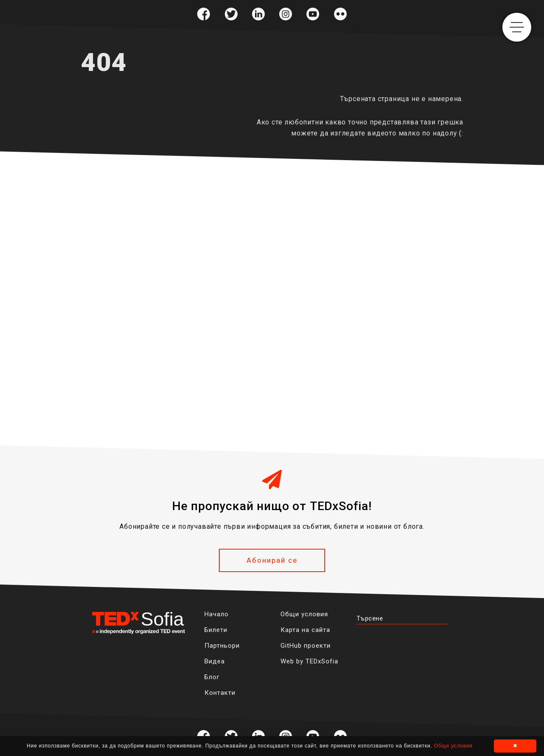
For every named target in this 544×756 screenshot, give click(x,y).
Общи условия (304, 614)
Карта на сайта (305, 630)
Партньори (222, 646)
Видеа (215, 661)
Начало (217, 614)
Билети (216, 630)
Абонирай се (272, 560)
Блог (212, 677)
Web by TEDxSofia (309, 661)
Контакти (220, 693)
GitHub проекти (306, 646)
